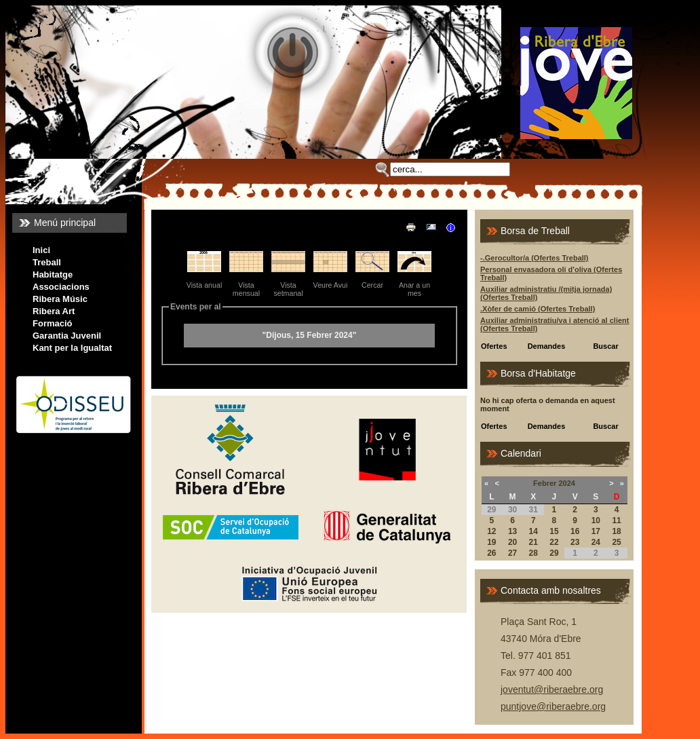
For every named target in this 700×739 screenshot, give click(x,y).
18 (616, 531)
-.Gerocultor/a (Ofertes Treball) (534, 258)
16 (575, 531)
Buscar (605, 346)
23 (575, 542)
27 (512, 553)
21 (533, 542)
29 (554, 553)
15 (554, 531)
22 (554, 542)
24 (596, 542)
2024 (566, 483)
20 (512, 542)
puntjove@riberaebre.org (553, 706)
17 (596, 531)
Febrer (545, 483)
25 (616, 542)
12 (491, 531)
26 (491, 553)
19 (491, 542)
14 (533, 531)
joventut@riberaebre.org (552, 689)
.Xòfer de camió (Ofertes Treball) (538, 309)
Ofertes (494, 346)
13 (512, 531)
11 (616, 520)
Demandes (547, 346)
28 (533, 553)
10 (596, 520)
